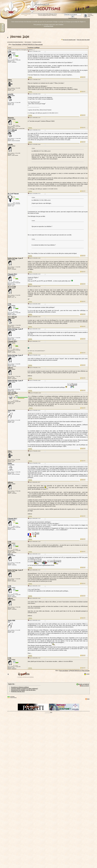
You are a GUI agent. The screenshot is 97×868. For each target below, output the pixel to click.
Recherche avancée (73, 18)
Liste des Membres (43, 15)
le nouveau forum (49, 26)
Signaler (87, 674)
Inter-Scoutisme (28, 42)
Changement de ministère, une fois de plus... (24, 690)
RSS (88, 699)
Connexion (53, 15)
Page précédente (64, 671)
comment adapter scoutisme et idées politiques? (24, 689)
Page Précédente (17, 44)
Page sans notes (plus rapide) (83, 40)
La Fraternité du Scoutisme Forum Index (15, 42)
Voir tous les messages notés (69, 40)
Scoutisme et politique (37, 42)
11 (32, 44)
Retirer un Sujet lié (85, 686)
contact (51, 712)
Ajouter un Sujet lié (84, 684)
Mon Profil (46, 14)
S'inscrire (40, 14)
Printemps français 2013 (18, 691)
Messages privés (53, 14)
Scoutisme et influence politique (20, 687)
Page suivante (39, 44)
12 (34, 44)
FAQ (49, 15)
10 (31, 44)
